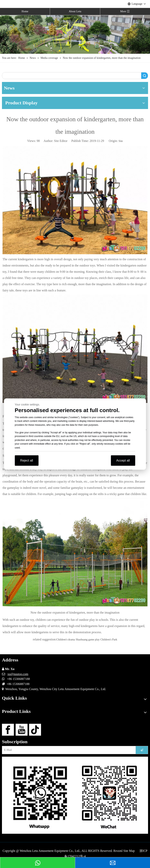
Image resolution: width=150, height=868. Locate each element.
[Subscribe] (142, 750)
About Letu (75, 11)
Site (121, 141)
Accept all (123, 460)
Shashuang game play (88, 640)
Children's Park (109, 640)
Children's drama (66, 640)
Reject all (27, 460)
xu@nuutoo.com (18, 674)
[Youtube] (22, 730)
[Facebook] (8, 730)
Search (145, 76)
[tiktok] (35, 730)
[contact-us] (75, 795)
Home (25, 11)
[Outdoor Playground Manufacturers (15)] (75, 34)
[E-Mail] (68, 750)
